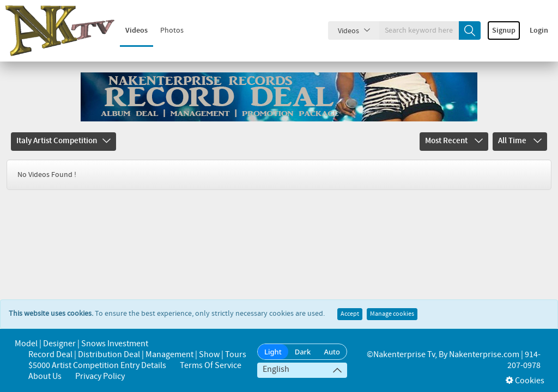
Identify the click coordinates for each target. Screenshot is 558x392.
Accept (350, 303)
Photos (172, 30)
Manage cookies (392, 303)
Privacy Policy (100, 376)
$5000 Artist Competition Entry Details (97, 366)
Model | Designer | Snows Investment (81, 344)
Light (273, 352)
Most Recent (454, 141)
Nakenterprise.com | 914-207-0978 (495, 360)
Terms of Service (211, 366)
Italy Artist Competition (63, 141)
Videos (137, 30)
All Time (520, 141)
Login (539, 30)
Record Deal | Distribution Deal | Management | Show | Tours (137, 355)
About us (45, 376)
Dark (303, 352)
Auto (332, 352)
